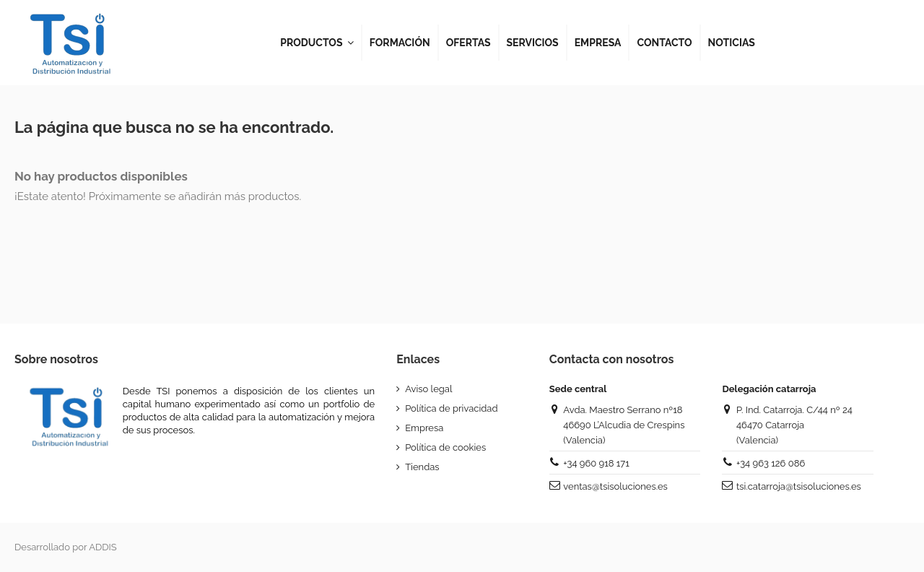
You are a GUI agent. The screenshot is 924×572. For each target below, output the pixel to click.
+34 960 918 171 (596, 463)
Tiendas (422, 467)
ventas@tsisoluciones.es (615, 486)
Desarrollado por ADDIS (66, 547)
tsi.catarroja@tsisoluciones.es (799, 486)
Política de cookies (445, 447)
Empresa (424, 428)
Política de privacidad (451, 408)
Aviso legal (428, 389)
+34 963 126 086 (771, 463)
